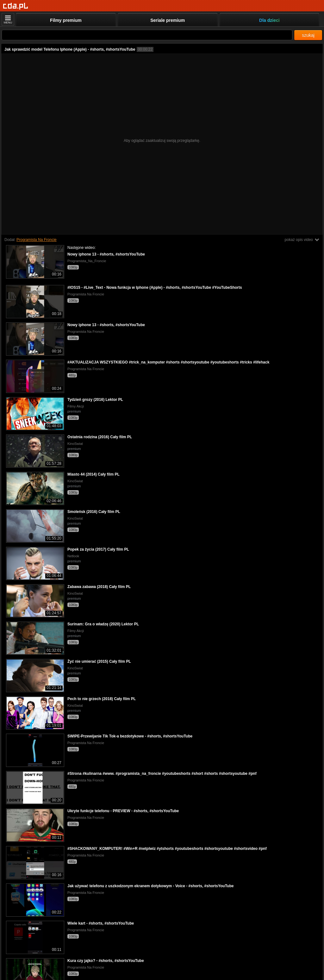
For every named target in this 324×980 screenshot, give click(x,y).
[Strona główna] (16, 6)
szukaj (308, 35)
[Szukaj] (147, 35)
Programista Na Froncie (37, 240)
